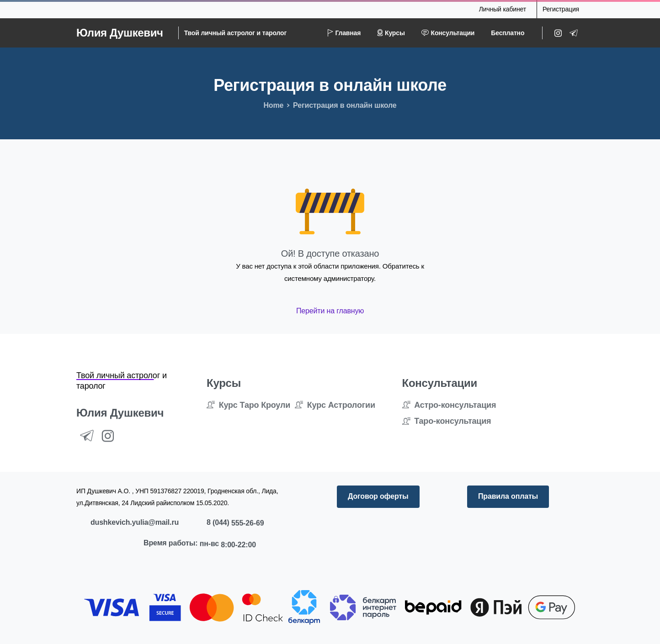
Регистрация (561, 9)
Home (273, 105)
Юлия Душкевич (120, 33)
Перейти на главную (330, 311)
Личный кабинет (503, 9)
